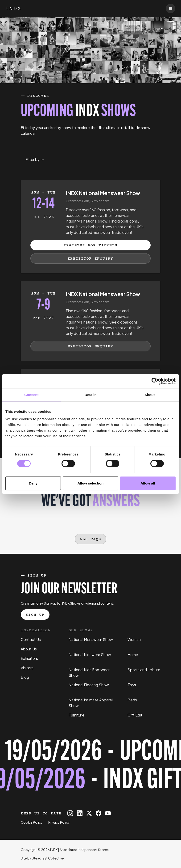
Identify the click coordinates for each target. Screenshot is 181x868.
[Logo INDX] (13, 8)
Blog (25, 677)
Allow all (148, 483)
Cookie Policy (32, 822)
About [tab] (150, 395)
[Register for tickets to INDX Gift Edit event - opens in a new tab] (90, 767)
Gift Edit (135, 715)
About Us (29, 649)
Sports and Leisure (144, 670)
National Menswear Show (91, 639)
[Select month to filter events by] (35, 160)
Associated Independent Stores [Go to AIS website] (84, 850)
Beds (132, 700)
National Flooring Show (89, 685)
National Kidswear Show (90, 655)
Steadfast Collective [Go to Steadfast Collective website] (48, 858)
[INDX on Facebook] (99, 813)
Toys (132, 685)
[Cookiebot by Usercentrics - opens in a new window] (155, 381)
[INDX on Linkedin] (80, 813)
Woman (134, 639)
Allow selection (91, 483)
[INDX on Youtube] (108, 813)
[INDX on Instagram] (70, 813)
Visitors (27, 668)
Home (133, 655)
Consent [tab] (31, 395)
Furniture (76, 715)
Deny (33, 483)
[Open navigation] (171, 8)
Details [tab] (90, 395)
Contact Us (31, 639)
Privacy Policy (59, 822)
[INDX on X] (89, 813)
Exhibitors (29, 658)
